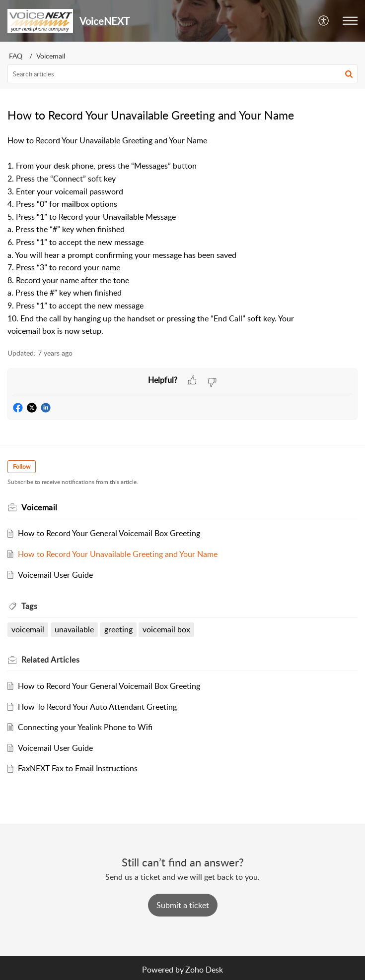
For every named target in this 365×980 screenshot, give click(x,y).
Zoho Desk (204, 970)
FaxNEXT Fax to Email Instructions (78, 768)
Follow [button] (22, 466)
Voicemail (51, 56)
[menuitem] (324, 21)
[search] (182, 74)
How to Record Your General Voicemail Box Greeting (109, 533)
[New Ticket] (183, 905)
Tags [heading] (29, 606)
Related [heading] (50, 660)
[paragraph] (182, 236)
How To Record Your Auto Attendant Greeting (97, 707)
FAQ (16, 56)
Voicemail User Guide (55, 575)
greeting (118, 629)
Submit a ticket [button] (183, 905)
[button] (324, 21)
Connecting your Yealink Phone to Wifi (85, 727)
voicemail (28, 629)
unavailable (74, 629)
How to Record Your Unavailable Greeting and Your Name (118, 554)
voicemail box (166, 629)
